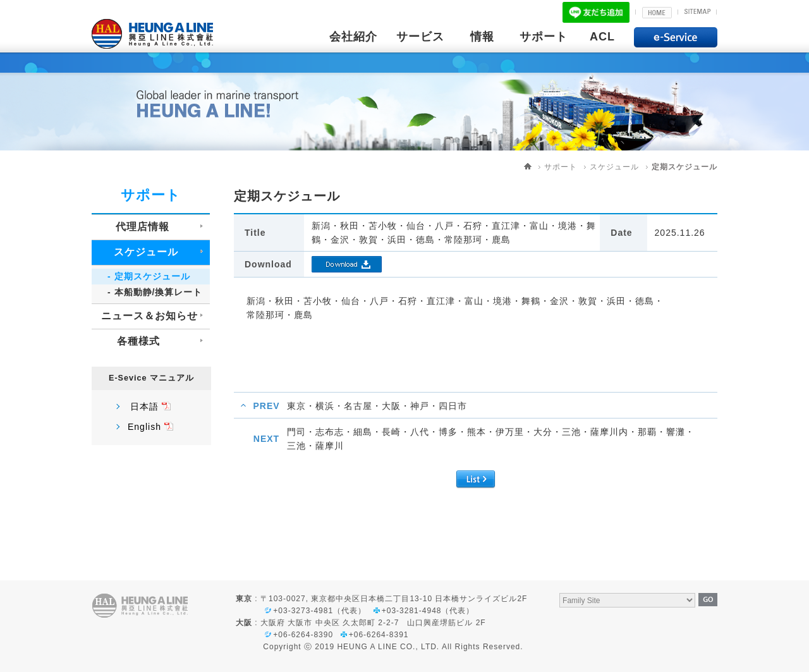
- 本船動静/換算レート (155, 292)
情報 (482, 37)
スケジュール (614, 167)
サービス (420, 37)
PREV (266, 406)
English (144, 427)
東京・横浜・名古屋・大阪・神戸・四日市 (377, 406)
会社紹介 (353, 37)
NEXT (266, 439)
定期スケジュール (684, 167)
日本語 (144, 406)
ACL (602, 37)
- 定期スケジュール (149, 276)
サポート (544, 37)
